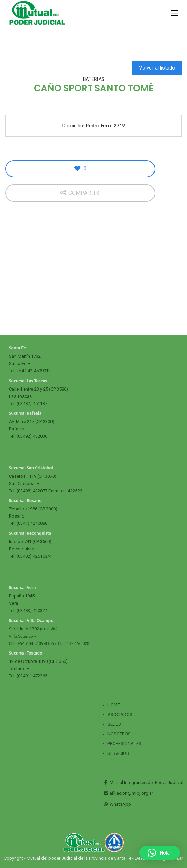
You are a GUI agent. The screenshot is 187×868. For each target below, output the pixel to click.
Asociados (120, 715)
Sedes (114, 724)
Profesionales (124, 744)
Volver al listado (157, 68)
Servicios (118, 753)
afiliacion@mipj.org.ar (128, 793)
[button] (160, 853)
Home (114, 705)
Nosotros (119, 734)
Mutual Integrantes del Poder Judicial (143, 782)
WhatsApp (117, 804)
